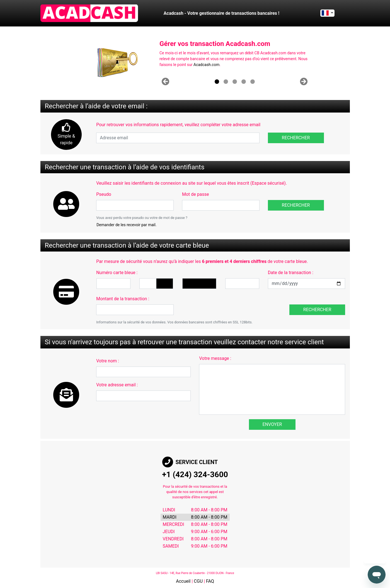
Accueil (183, 581)
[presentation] (220, 304)
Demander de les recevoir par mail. (126, 225)
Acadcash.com (206, 65)
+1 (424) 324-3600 (195, 474)
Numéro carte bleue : (117, 273)
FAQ (210, 581)
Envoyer (272, 424)
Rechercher (296, 138)
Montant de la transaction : (123, 299)
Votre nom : (108, 361)
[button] (165, 82)
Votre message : (215, 358)
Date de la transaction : (291, 273)
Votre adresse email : (117, 385)
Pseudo (104, 194)
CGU (198, 581)
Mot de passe (195, 194)
